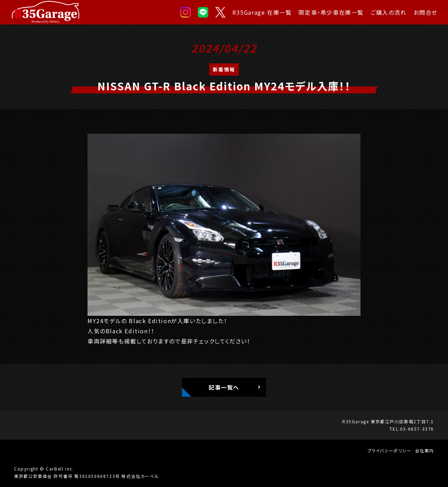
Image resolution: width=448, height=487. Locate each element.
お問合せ (426, 12)
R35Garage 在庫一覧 (262, 12)
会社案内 (425, 450)
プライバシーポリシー (390, 450)
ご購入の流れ (389, 12)
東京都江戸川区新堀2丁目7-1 (402, 421)
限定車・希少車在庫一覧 (331, 12)
